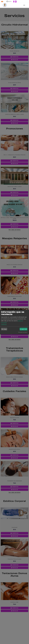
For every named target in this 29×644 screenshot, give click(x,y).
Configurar (4, 324)
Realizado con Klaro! (23, 332)
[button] (3, 2)
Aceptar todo (23, 329)
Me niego (4, 329)
